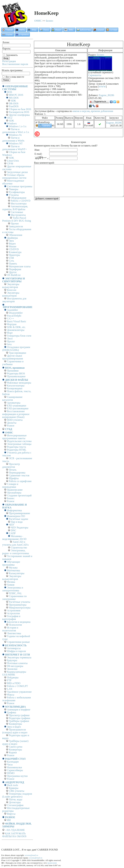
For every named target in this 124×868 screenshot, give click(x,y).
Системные (17, 212)
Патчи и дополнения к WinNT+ (15, 148)
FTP (9, 680)
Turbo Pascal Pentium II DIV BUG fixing (17, 219)
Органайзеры (14, 493)
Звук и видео (14, 727)
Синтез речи (16, 747)
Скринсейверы (15, 770)
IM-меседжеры (15, 666)
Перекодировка (17, 473)
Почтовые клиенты (17, 663)
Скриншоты (95, 75)
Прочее (15, 224)
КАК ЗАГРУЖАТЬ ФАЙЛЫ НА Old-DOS (14, 835)
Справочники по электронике (14, 598)
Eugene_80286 (106, 95)
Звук (11, 241)
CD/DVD (14, 249)
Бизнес (50, 21)
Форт (10, 333)
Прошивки (13, 371)
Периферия (15, 269)
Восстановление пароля (15, 64)
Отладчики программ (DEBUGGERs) (16, 349)
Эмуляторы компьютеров (11, 294)
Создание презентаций (19, 495)
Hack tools (13, 785)
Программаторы (18, 605)
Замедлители (16, 226)
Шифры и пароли (16, 651)
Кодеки (13, 752)
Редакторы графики (20, 718)
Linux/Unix (13, 161)
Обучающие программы (11, 563)
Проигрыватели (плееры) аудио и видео (15, 731)
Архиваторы (14, 403)
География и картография (11, 618)
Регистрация (9, 61)
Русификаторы (17, 192)
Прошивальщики (16, 376)
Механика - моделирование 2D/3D (14, 538)
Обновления (16, 235)
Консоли (12, 290)
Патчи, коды (16, 799)
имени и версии (81, 111)
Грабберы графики (19, 721)
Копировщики (15, 388)
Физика (11, 582)
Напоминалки (15, 767)
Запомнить (10, 55)
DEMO (11, 773)
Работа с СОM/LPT (17, 686)
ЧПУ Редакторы (20, 528)
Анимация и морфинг (19, 710)
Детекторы (15, 802)
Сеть (11, 261)
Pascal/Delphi (14, 316)
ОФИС (38, 21)
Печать (13, 470)
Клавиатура (15, 252)
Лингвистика (14, 633)
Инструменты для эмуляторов (14, 300)
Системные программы (20, 186)
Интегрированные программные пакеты (14, 437)
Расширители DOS (19, 112)
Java (9, 344)
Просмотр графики (19, 715)
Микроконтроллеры (20, 608)
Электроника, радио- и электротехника (16, 552)
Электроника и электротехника (13, 589)
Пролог (11, 341)
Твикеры (14, 189)
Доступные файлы (45, 111)
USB (11, 258)
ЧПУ (12, 525)
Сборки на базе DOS (20, 109)
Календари (13, 762)
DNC (14, 530)
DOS (10, 92)
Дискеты (12, 423)
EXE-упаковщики (17, 406)
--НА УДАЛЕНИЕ (15, 830)
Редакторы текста (16, 447)
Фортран (12, 324)
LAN (10, 689)
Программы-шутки (17, 776)
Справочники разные (18, 642)
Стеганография (15, 805)
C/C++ (11, 319)
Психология (15, 625)
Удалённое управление (19, 692)
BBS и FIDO (14, 683)
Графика (12, 712)
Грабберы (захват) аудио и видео (15, 742)
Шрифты (14, 478)
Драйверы (12, 238)
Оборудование (19, 198)
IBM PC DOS (16, 95)
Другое (13, 272)
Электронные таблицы (19, 444)
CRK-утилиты (17, 791)
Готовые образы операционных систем (14, 176)
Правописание (15, 490)
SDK (13, 101)
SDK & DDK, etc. (16, 327)
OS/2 (10, 118)
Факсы (11, 695)
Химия (11, 585)
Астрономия (14, 610)
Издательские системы (19, 441)
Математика (14, 570)
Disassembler (16, 313)
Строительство (19, 548)
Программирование (20, 513)
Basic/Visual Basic (17, 321)
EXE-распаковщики (18, 408)
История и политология (10, 629)
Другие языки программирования (13, 357)
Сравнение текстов (19, 475)
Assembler (12, 310)
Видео (12, 244)
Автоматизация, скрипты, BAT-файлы (15, 208)
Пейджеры (13, 677)
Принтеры (15, 255)
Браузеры (12, 660)
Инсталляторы (19, 204)
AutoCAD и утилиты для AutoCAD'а (15, 543)
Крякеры (14, 788)
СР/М (10, 164)
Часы (10, 765)
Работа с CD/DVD (21, 201)
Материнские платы (20, 266)
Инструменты (18, 215)
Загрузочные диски (17, 172)
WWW (102, 87)
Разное (11, 426)
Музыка (13, 568)
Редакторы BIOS (16, 373)
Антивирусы (14, 648)
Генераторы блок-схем (19, 336)
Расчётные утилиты (20, 602)
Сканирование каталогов (12, 398)
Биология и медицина (19, 622)
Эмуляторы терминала (19, 657)
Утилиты (14, 195)
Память (13, 264)
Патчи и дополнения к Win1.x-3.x (16, 131)
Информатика (14, 510)
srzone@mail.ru (31, 855)
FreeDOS (14, 106)
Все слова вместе (13, 77)
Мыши (13, 246)
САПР (12, 533)
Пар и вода (17, 522)
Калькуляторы (17, 573)
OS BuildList (14, 275)
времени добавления (102, 111)
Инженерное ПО (16, 516)
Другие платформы (19, 115)
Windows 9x (15, 135)
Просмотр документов (11, 465)
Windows (12, 123)
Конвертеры (15, 724)
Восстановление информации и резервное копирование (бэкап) (16, 414)
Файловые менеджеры (19, 383)
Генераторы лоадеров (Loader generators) (17, 795)
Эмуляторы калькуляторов (11, 286)
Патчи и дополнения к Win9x (13, 139)
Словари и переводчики (10, 485)
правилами (52, 863)
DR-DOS (14, 103)
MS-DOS (14, 98)
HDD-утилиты (15, 420)
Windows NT (16, 144)
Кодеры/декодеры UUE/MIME (14, 673)
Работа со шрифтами (20, 481)
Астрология (13, 613)
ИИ (9, 820)
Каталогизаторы (16, 386)
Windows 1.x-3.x (18, 126)
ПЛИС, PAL (15, 593)
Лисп (10, 339)
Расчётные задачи (18, 519)
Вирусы (11, 814)
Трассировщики (18, 353)
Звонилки (12, 669)
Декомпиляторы (16, 330)
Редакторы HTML (17, 450)
